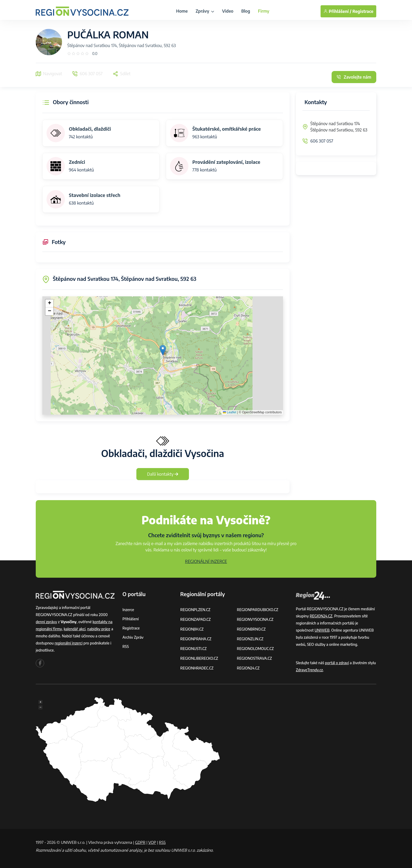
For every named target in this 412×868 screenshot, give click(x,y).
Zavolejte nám (354, 77)
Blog (246, 11)
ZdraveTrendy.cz (309, 670)
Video (228, 11)
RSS (126, 646)
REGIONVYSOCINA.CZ (255, 619)
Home (182, 11)
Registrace (363, 11)
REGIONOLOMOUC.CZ (256, 649)
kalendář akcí (74, 629)
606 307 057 (322, 141)
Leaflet (230, 412)
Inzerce (128, 610)
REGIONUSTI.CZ (194, 649)
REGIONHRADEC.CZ (197, 668)
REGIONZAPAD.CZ (195, 619)
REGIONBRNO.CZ (251, 629)
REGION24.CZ (248, 668)
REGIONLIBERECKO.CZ (199, 658)
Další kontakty (163, 474)
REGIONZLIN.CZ (250, 639)
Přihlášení (131, 619)
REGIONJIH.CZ (192, 629)
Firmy (264, 11)
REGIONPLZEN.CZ (195, 610)
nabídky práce (99, 629)
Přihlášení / (337, 11)
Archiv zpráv (133, 637)
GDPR (140, 842)
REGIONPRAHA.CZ (196, 639)
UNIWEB (322, 630)
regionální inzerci (69, 643)
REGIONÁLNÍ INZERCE (206, 561)
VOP (152, 842)
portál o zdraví (337, 663)
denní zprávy (46, 622)
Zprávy (205, 11)
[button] (163, 350)
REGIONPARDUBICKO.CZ (258, 610)
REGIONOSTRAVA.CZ (254, 658)
